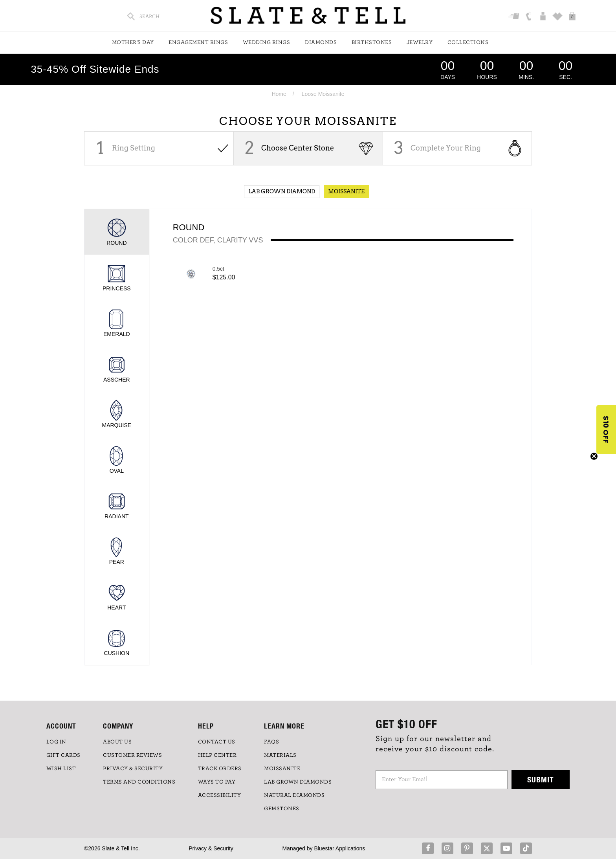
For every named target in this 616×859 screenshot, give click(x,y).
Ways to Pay (217, 782)
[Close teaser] (594, 456)
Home (279, 94)
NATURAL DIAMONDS (294, 795)
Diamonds (321, 42)
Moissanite (346, 191)
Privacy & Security (211, 848)
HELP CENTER (217, 755)
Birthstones (372, 42)
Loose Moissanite (323, 94)
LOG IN (56, 742)
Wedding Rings (267, 42)
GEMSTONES (282, 809)
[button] (606, 429)
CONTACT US (217, 742)
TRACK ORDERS (220, 769)
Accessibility (220, 795)
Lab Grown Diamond (282, 191)
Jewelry (420, 42)
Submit (541, 779)
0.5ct (218, 269)
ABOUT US (117, 742)
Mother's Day (133, 42)
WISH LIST (61, 769)
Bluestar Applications (339, 848)
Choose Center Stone (298, 148)
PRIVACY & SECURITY (133, 769)
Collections (468, 42)
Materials (280, 755)
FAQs (271, 742)
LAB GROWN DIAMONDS (298, 782)
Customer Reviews (132, 755)
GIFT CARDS (63, 755)
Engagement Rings (198, 42)
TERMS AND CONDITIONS (139, 782)
